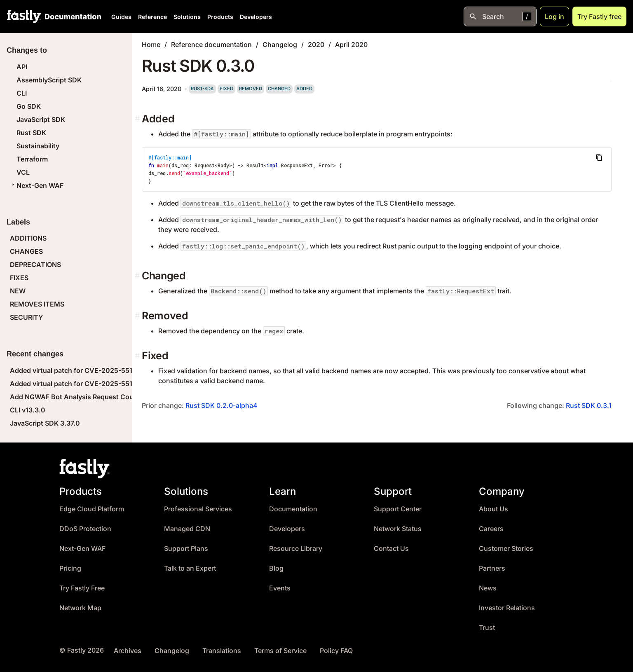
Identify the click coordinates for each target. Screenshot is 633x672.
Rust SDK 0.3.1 (589, 405)
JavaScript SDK (41, 119)
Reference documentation (211, 44)
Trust (487, 628)
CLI (22, 93)
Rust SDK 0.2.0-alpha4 (222, 405)
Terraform (32, 159)
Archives (128, 651)
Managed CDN (187, 529)
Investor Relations (507, 608)
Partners (492, 568)
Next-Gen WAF (37, 185)
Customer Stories (506, 549)
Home (151, 44)
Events (280, 588)
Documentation (293, 509)
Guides (121, 17)
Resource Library (296, 549)
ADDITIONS (28, 238)
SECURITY (26, 317)
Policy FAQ (336, 651)
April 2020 (351, 44)
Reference (152, 17)
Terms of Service (280, 651)
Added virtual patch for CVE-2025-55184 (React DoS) (95, 384)
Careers (491, 529)
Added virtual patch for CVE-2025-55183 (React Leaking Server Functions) (128, 370)
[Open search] (500, 16)
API (22, 67)
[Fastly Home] (24, 16)
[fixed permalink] (138, 356)
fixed (226, 89)
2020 (316, 44)
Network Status (398, 529)
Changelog (280, 44)
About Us (494, 509)
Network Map (80, 608)
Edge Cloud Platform (92, 509)
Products (220, 17)
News (488, 588)
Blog (276, 568)
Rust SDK (31, 133)
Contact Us (391, 549)
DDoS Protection (85, 529)
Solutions (187, 17)
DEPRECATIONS (35, 265)
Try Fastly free (599, 16)
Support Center (398, 509)
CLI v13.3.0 (28, 410)
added (304, 89)
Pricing (70, 568)
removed (251, 89)
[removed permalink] (138, 316)
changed (279, 89)
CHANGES (26, 251)
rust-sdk (202, 89)
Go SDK (29, 106)
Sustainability (38, 146)
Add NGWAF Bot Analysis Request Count (75, 397)
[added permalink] (138, 119)
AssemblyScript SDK (49, 80)
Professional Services (198, 509)
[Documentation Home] (71, 16)
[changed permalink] (138, 276)
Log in (554, 16)
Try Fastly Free (82, 588)
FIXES (19, 278)
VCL (23, 172)
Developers (256, 17)
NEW (18, 291)
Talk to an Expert (190, 568)
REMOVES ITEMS (37, 304)
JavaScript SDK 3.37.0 (45, 423)
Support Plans (186, 549)
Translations (222, 651)
